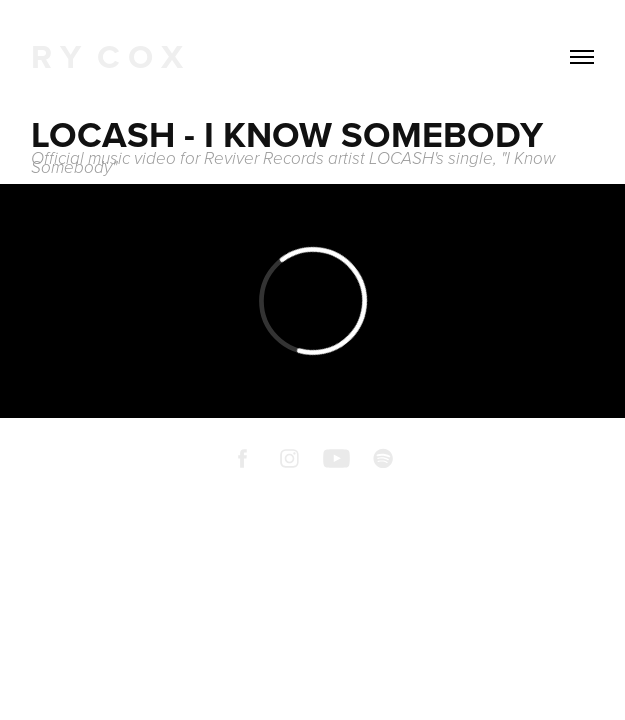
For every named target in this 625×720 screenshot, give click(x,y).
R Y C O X (107, 56)
